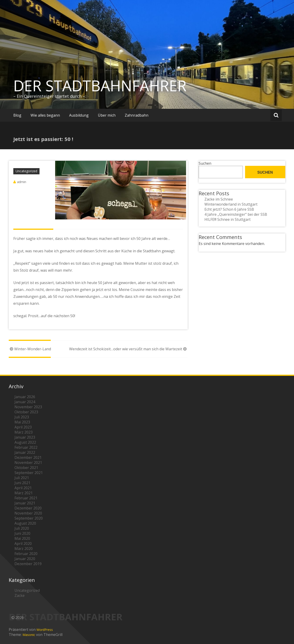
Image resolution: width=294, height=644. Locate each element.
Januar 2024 (25, 402)
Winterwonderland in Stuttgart (231, 204)
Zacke (20, 595)
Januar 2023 (25, 437)
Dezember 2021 (28, 457)
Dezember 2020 (28, 508)
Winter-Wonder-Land (30, 349)
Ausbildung (79, 115)
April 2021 (23, 488)
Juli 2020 (22, 528)
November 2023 (28, 407)
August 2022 (25, 442)
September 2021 (29, 473)
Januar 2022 (25, 452)
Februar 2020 (26, 554)
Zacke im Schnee (219, 199)
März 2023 (24, 432)
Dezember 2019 (28, 564)
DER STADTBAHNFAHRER (100, 86)
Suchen (205, 163)
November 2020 (28, 513)
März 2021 (24, 493)
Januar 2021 (25, 503)
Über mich (107, 115)
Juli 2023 (22, 417)
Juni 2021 (22, 483)
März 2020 (24, 549)
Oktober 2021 (26, 468)
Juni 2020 (22, 533)
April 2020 (23, 543)
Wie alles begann (45, 115)
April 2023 (23, 427)
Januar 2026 (25, 397)
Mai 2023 (22, 422)
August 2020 (25, 523)
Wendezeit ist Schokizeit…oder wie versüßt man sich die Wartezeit (128, 349)
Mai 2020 (22, 538)
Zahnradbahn (137, 115)
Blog (17, 115)
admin (22, 182)
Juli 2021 (22, 478)
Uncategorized (26, 171)
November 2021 (28, 463)
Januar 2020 (25, 559)
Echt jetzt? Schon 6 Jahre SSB (229, 209)
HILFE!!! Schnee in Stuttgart (228, 219)
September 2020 (29, 518)
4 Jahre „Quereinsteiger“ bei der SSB (236, 214)
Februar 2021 (26, 498)
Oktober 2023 (26, 412)
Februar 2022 (26, 447)
